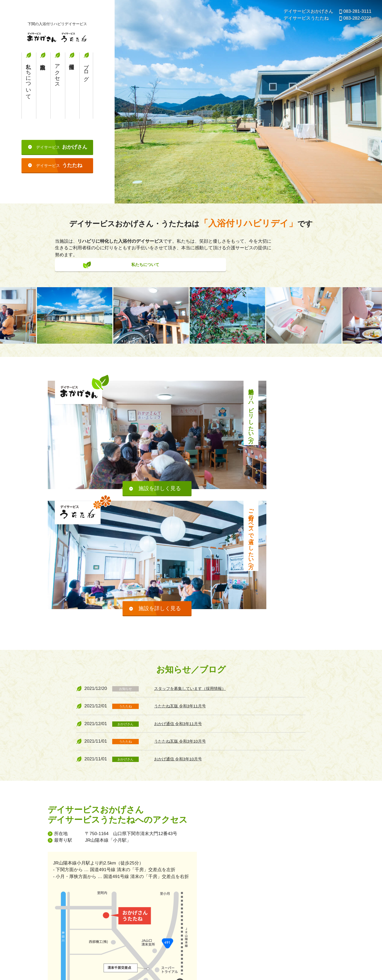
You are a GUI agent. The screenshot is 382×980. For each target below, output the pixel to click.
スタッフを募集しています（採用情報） (195, 562)
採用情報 (72, 99)
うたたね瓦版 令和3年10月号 (183, 615)
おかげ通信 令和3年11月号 (181, 598)
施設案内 (43, 99)
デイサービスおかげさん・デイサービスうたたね (57, 38)
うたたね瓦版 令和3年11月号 (183, 580)
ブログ (86, 83)
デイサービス (62, 160)
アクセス (57, 86)
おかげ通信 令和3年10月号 (181, 633)
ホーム (184, 914)
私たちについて (28, 92)
